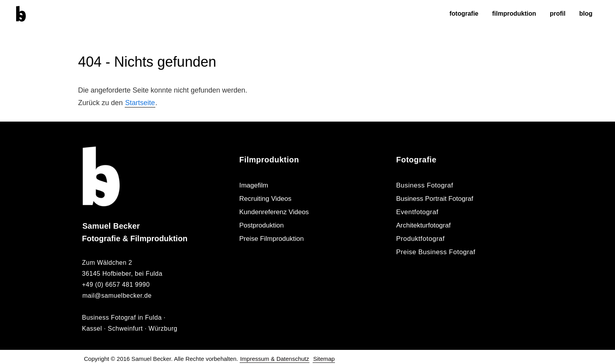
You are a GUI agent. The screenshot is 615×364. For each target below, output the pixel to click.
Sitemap (324, 359)
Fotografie (464, 14)
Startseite (140, 103)
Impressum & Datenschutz (275, 359)
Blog (586, 14)
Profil (558, 14)
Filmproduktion (514, 14)
